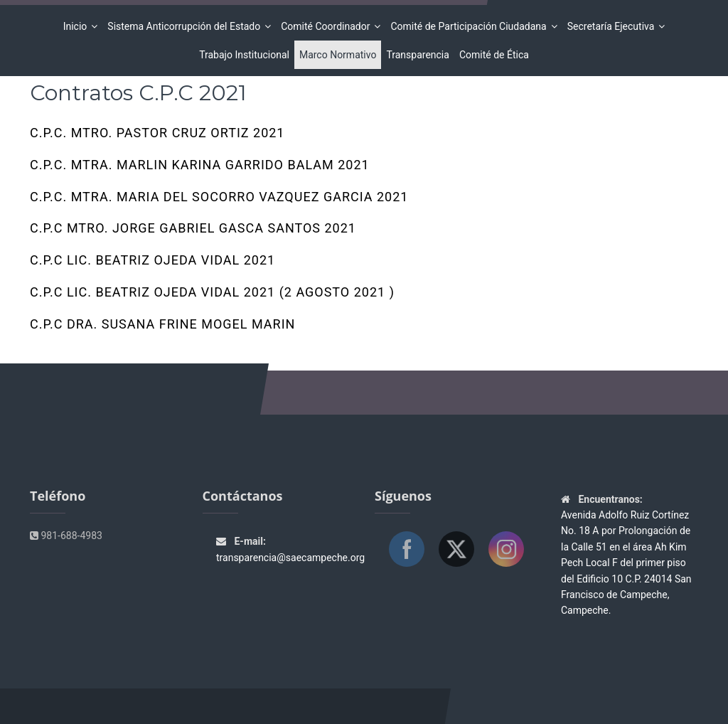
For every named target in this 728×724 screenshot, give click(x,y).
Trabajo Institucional (244, 55)
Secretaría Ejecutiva (613, 26)
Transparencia (417, 55)
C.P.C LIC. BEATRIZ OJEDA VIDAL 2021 (152, 265)
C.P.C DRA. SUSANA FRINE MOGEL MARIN (162, 329)
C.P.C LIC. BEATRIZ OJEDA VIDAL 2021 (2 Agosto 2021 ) (212, 297)
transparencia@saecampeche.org (290, 558)
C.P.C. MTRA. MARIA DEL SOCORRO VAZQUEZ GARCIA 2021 (219, 201)
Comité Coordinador (327, 26)
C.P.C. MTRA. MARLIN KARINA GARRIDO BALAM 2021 (200, 169)
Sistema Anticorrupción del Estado (186, 26)
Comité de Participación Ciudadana (470, 26)
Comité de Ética (494, 55)
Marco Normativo (338, 55)
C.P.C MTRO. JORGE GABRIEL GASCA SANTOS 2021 (193, 233)
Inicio (77, 26)
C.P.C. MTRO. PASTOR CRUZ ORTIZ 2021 (157, 137)
